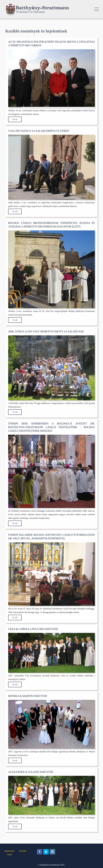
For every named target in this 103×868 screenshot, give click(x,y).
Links (9, 855)
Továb (15, 119)
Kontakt (23, 851)
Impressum (9, 851)
